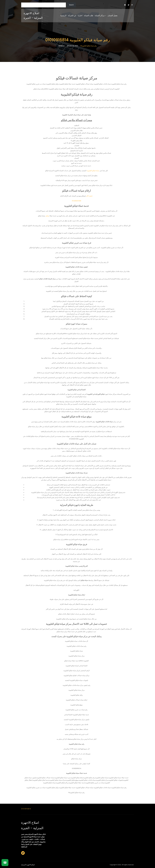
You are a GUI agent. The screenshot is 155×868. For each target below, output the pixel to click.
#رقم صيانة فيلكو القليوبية (89, 46)
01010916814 (26, 809)
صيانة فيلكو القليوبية (93, 171)
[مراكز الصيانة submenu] (106, 16)
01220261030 (77, 201)
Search (71, 5)
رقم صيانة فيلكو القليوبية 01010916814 (77, 40)
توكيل (47, 216)
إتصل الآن (89, 196)
